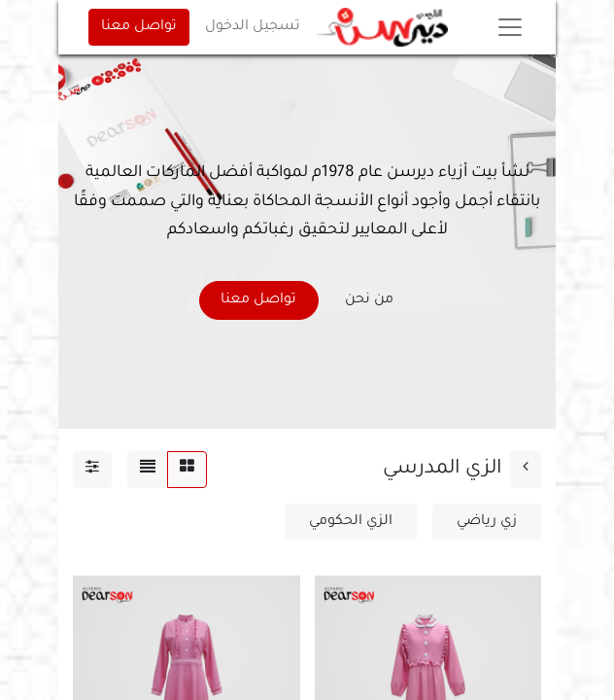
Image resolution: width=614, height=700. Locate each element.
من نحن (369, 300)
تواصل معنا (139, 27)
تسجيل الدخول (253, 27)
